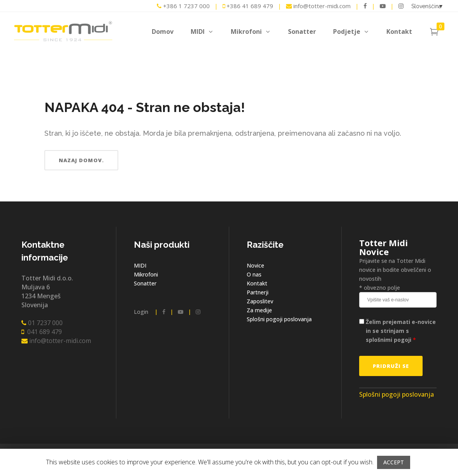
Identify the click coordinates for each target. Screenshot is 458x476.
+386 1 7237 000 (183, 6)
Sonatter (145, 283)
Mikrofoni (146, 274)
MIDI (140, 265)
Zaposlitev (260, 301)
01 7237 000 (42, 323)
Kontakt (257, 283)
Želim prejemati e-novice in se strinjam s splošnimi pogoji (401, 331)
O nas (254, 274)
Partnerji (258, 292)
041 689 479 (42, 332)
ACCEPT (394, 462)
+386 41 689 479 (248, 6)
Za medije (259, 310)
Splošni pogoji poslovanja (279, 319)
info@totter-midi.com (319, 6)
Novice (255, 265)
